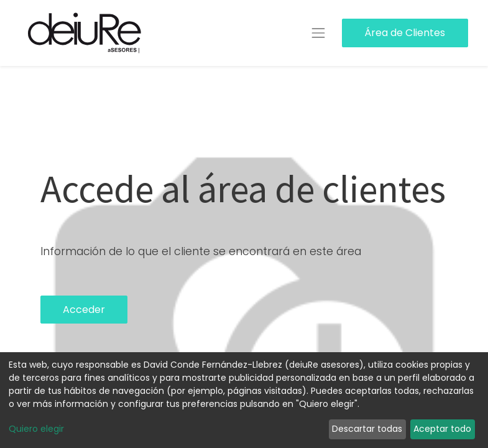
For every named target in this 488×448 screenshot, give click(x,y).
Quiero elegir (36, 429)
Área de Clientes (405, 33)
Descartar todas (367, 429)
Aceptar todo (442, 429)
